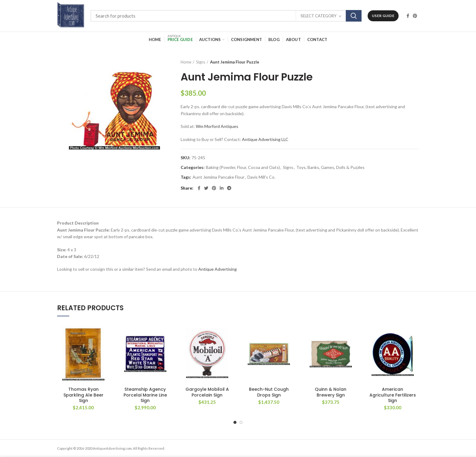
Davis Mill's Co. (261, 177)
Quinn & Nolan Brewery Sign (331, 392)
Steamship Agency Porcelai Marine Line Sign (145, 395)
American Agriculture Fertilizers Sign (393, 395)
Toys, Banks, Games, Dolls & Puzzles (330, 167)
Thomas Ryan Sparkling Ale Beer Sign (83, 395)
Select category (318, 16)
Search (354, 16)
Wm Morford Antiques (217, 126)
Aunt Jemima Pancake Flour (218, 177)
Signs (201, 62)
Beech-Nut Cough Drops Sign (269, 392)
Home (186, 62)
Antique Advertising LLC (265, 139)
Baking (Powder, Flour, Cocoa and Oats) (243, 167)
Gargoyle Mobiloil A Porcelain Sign (207, 392)
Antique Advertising (218, 269)
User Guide (383, 16)
